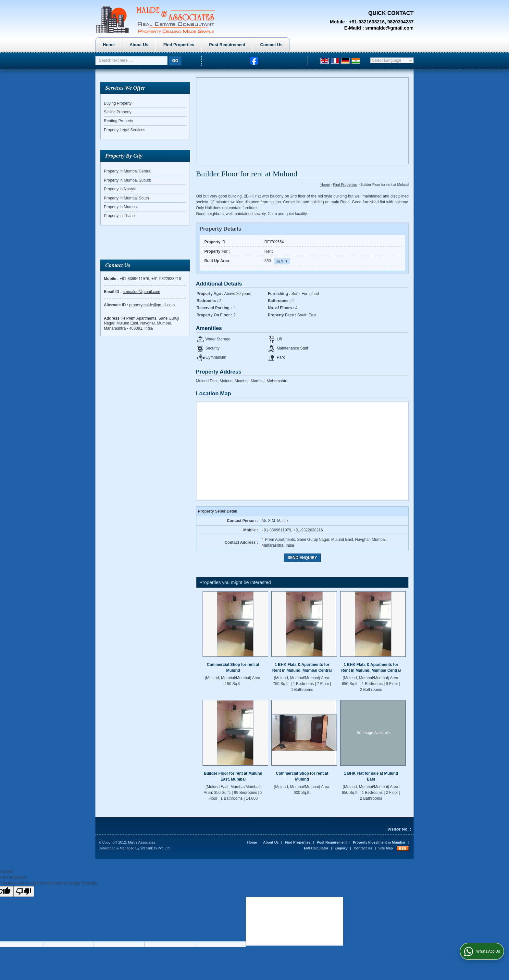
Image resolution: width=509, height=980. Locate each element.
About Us (201, 45)
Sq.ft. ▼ (282, 261)
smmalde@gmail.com (389, 28)
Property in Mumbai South (126, 198)
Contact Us (334, 45)
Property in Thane (119, 216)
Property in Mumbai (121, 207)
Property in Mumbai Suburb (128, 180)
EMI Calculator (316, 848)
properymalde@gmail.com (152, 305)
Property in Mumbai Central (128, 171)
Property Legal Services (124, 130)
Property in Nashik (120, 189)
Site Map (386, 848)
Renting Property (118, 121)
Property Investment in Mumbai (379, 842)
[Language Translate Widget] (392, 60)
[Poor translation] (24, 891)
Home (171, 45)
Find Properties (241, 45)
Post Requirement (289, 45)
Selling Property (118, 112)
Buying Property (118, 103)
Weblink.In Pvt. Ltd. (155, 848)
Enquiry (341, 848)
